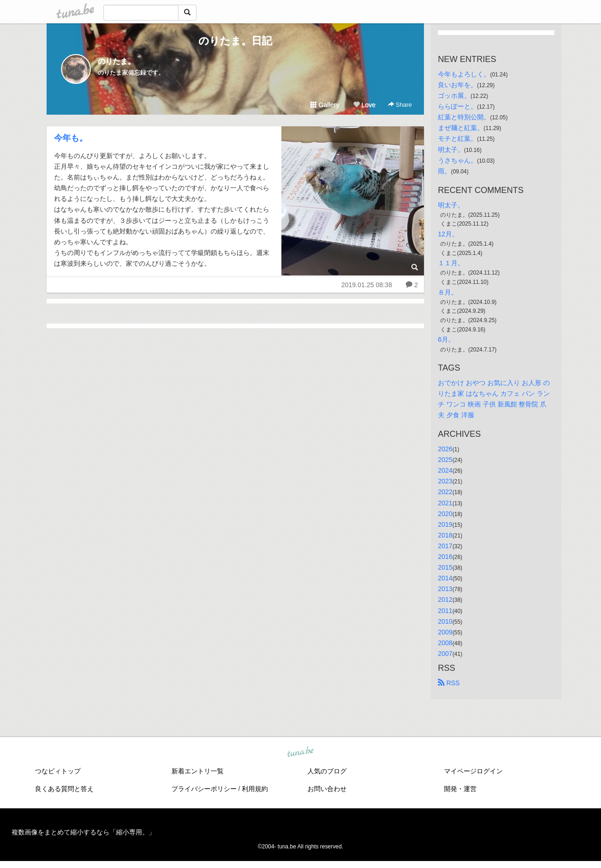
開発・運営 (460, 789)
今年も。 (71, 138)
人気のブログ (327, 771)
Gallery (325, 105)
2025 (445, 460)
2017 (445, 546)
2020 (445, 514)
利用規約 (255, 789)
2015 (445, 567)
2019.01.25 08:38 (366, 285)
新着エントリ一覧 (198, 771)
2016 (445, 557)
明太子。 (451, 150)
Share (400, 105)
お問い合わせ (327, 789)
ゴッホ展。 (454, 96)
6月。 (446, 339)
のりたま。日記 (235, 41)
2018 (445, 535)
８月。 (448, 292)
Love (364, 105)
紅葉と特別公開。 (464, 117)
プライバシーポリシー (204, 789)
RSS (449, 683)
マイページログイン (473, 771)
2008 (445, 643)
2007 (445, 654)
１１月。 (451, 263)
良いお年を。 (458, 85)
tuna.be (300, 752)
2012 (445, 599)
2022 (445, 492)
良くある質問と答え (64, 789)
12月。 (448, 234)
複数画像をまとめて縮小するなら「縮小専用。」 (83, 832)
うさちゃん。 (458, 160)
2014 (445, 578)
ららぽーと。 (458, 106)
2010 (445, 621)
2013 (445, 589)
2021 (445, 503)
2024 (445, 470)
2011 (445, 611)
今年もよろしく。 (464, 74)
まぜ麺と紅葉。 (461, 128)
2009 (445, 632)
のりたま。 (116, 61)
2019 (445, 524)
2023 (445, 481)
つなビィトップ (58, 771)
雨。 (444, 171)
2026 (445, 449)
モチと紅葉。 (458, 138)
